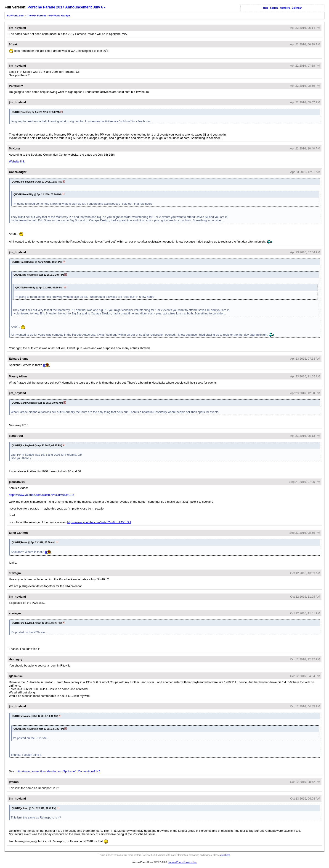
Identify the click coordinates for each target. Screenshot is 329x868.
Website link (17, 161)
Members (285, 8)
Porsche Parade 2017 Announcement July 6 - (66, 7)
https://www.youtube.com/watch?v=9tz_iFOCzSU (99, 522)
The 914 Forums (37, 16)
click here (225, 855)
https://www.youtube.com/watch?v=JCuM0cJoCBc (41, 495)
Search (274, 8)
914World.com (16, 16)
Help (266, 8)
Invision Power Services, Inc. (183, 862)
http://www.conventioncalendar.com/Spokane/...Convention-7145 (58, 771)
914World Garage (59, 16)
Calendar (297, 8)
